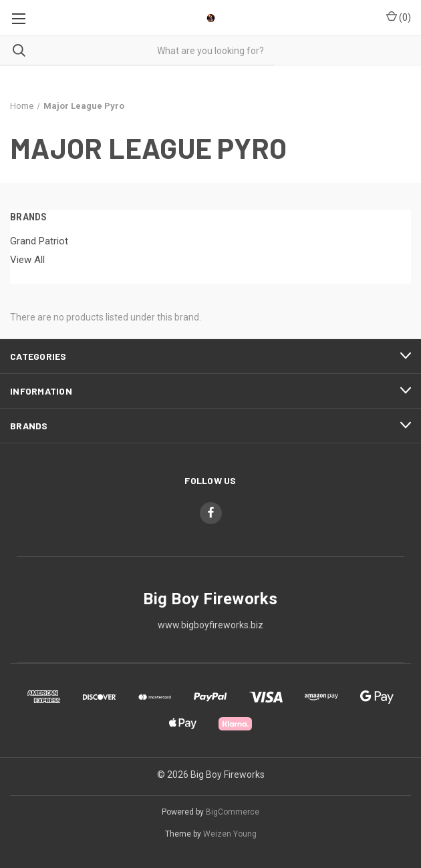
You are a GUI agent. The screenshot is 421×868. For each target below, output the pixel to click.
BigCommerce (233, 812)
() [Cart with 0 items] (399, 17)
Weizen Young (230, 834)
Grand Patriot (39, 241)
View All (27, 260)
